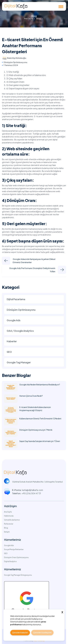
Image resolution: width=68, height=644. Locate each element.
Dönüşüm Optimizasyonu (15, 62)
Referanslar (9, 524)
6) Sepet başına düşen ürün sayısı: (23, 88)
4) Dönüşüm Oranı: (16, 82)
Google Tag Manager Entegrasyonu (18, 575)
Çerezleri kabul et (20, 633)
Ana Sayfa (28, 18)
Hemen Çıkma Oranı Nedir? (31, 396)
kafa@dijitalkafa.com (33, 490)
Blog (38, 18)
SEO (9, 352)
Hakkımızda (9, 516)
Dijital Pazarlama (16, 299)
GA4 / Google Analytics (20, 331)
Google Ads (14, 320)
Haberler (12, 341)
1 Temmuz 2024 (11, 65)
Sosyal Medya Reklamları (14, 549)
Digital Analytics (10, 561)
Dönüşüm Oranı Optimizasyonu (16, 557)
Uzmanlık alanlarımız (12, 520)
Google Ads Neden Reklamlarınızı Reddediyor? (40, 385)
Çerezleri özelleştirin (42, 633)
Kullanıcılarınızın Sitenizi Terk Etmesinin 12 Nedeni (40, 418)
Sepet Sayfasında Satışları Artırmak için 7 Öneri (40, 441)
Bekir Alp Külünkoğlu (17, 58)
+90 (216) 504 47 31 (31, 493)
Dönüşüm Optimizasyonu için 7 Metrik (36, 430)
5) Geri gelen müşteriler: (18, 85)
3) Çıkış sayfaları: (15, 78)
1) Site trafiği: (13, 72)
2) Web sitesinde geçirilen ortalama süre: (26, 75)
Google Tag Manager (19, 362)
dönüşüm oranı (11, 214)
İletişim (7, 532)
